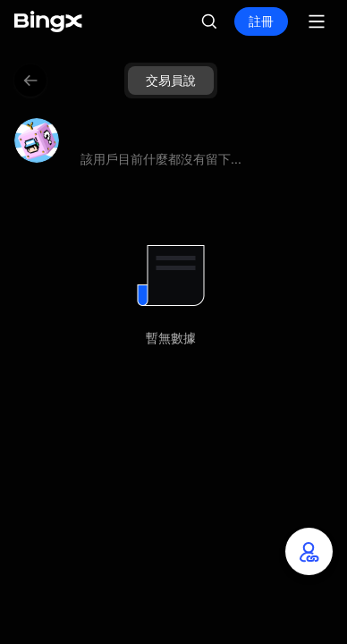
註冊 (261, 21)
